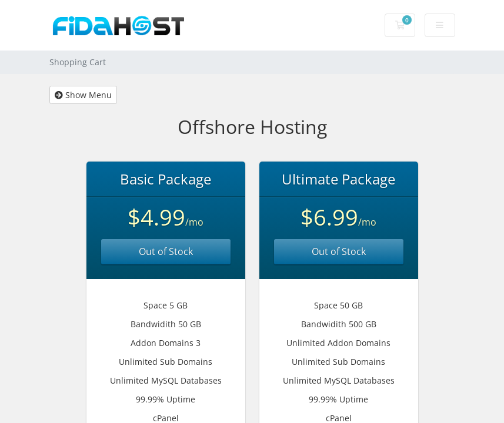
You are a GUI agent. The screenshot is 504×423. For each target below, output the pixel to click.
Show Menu (83, 95)
